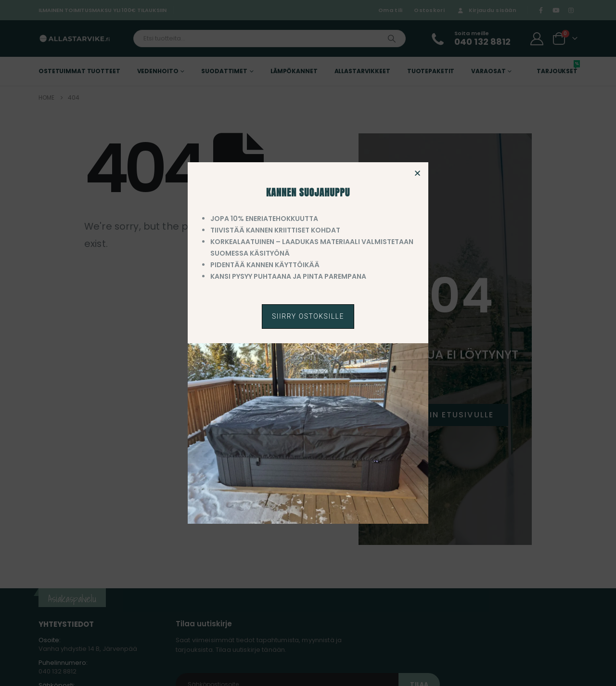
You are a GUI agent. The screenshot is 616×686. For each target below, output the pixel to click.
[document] (308, 343)
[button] (417, 173)
